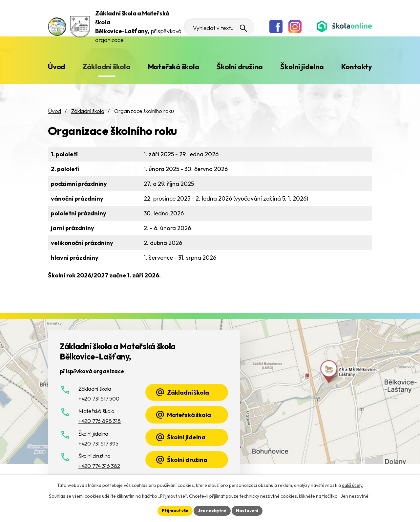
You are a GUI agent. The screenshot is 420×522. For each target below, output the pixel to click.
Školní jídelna (302, 67)
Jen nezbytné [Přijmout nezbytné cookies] (212, 510)
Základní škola (106, 67)
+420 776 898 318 (100, 421)
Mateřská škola (174, 67)
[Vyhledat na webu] (216, 27)
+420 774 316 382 (99, 466)
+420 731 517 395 (98, 443)
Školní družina (240, 67)
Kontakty (357, 67)
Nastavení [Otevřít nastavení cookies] (250, 510)
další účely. (353, 485)
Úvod (56, 67)
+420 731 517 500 (99, 398)
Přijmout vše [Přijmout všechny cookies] (173, 510)
